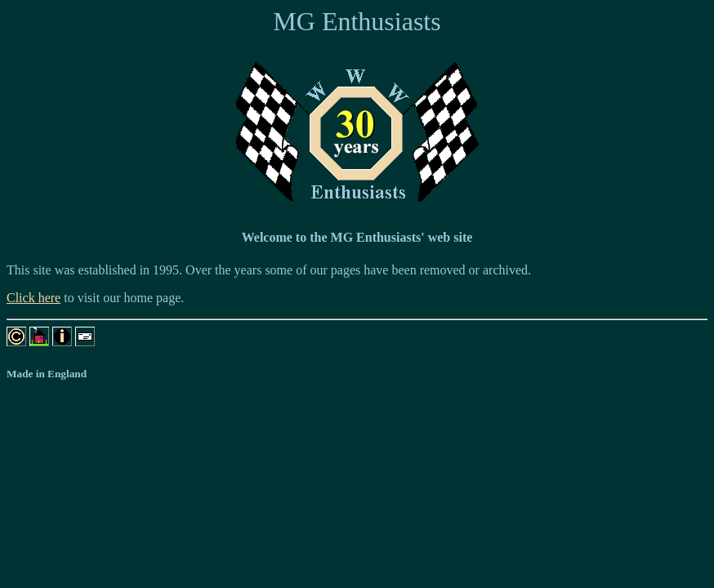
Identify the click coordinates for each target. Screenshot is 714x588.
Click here (33, 298)
